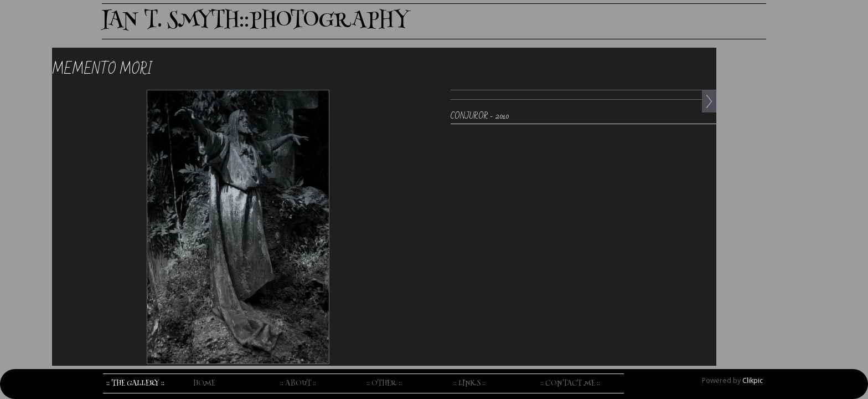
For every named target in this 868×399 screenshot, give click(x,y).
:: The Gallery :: (135, 383)
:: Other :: (384, 383)
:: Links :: (469, 383)
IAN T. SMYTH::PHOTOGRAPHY (255, 21)
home (204, 383)
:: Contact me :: (570, 383)
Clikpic (753, 380)
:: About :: (298, 383)
